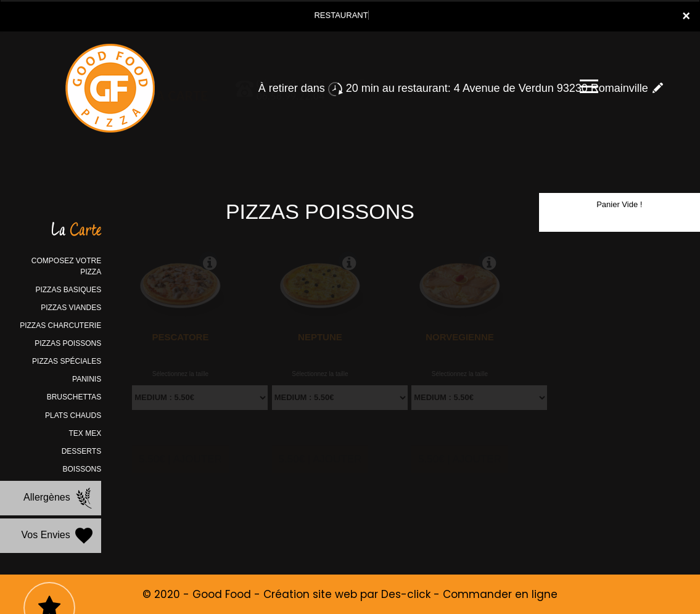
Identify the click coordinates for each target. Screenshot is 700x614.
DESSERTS (81, 451)
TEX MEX (85, 433)
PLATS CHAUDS (73, 415)
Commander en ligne (500, 594)
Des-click (406, 594)
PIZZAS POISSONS (68, 343)
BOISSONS (82, 469)
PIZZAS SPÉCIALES (67, 361)
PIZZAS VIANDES (71, 308)
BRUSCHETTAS (74, 397)
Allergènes (59, 498)
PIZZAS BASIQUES (68, 290)
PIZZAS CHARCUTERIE (60, 325)
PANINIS (87, 379)
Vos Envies (59, 536)
